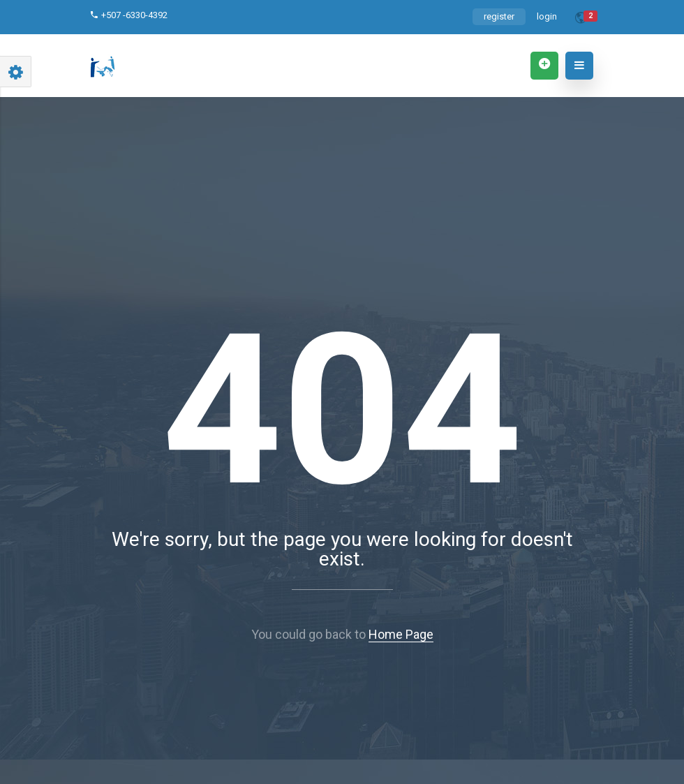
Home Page (401, 634)
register (499, 16)
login (547, 16)
